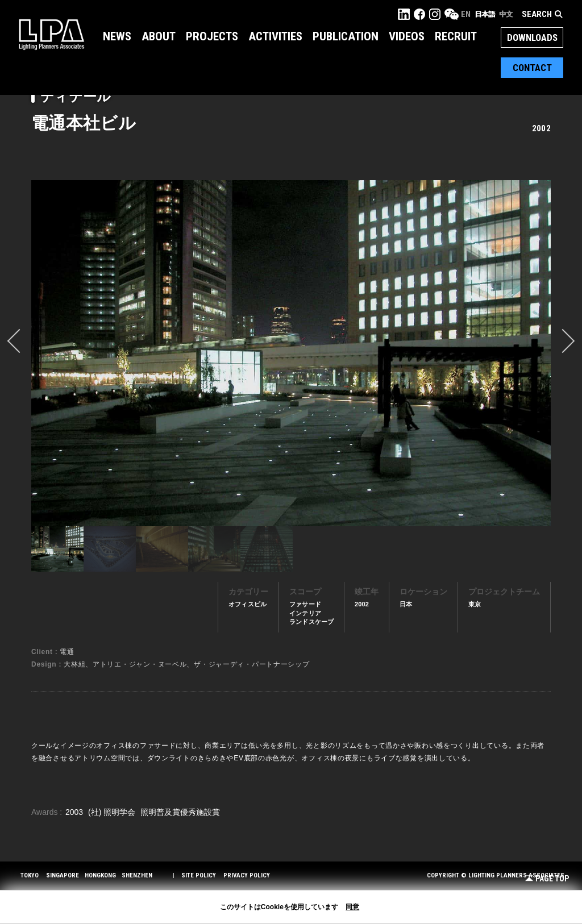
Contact (532, 68)
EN (466, 14)
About (159, 36)
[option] (291, 353)
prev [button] (19, 341)
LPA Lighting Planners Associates (51, 34)
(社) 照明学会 (113, 812)
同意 (352, 907)
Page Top (547, 879)
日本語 (485, 14)
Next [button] (563, 341)
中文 (506, 14)
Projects (212, 36)
